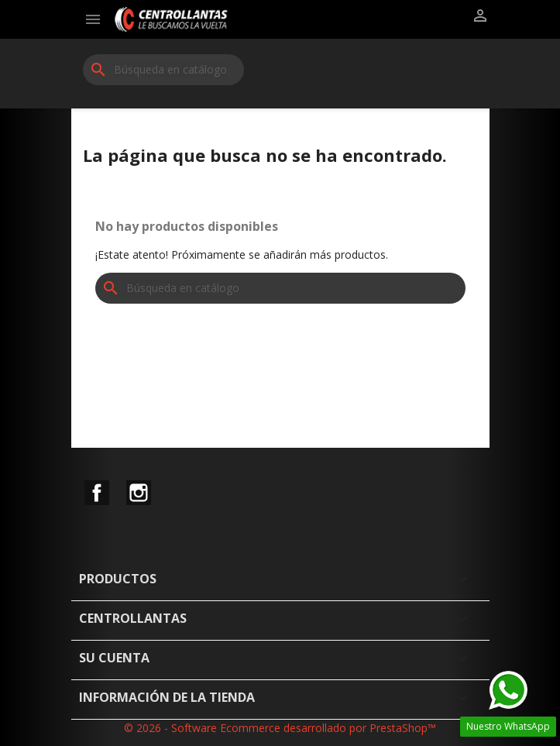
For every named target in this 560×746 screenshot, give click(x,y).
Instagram (139, 493)
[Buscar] (163, 70)
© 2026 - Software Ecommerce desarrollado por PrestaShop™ (280, 728)
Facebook (97, 493)
